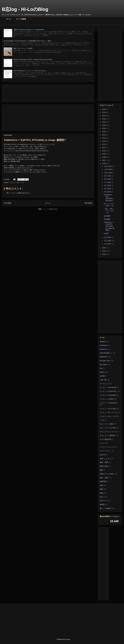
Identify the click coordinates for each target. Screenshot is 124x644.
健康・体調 (104, 462)
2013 (104, 141)
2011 (104, 148)
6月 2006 (108, 185)
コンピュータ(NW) (107, 399)
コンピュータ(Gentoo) (108, 391)
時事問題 (103, 481)
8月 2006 (108, 179)
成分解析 (107, 219)
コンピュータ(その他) (108, 409)
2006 (104, 163)
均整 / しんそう (105, 459)
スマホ (102, 420)
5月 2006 (108, 189)
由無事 (102, 504)
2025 (104, 109)
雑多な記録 (104, 466)
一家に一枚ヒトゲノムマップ (109, 211)
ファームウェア (9, 151)
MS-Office (103, 365)
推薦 (101, 489)
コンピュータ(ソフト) (108, 412)
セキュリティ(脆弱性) (108, 435)
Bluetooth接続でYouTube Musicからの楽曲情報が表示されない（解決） (28, 41)
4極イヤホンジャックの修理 (23, 48)
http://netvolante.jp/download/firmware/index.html (32, 151)
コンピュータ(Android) (108, 387)
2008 (104, 157)
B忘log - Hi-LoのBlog (25, 9)
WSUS (102, 372)
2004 (104, 251)
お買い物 (103, 380)
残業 (101, 470)
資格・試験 (104, 478)
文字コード (104, 501)
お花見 (106, 233)
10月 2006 (108, 173)
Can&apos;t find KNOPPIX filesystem (108, 198)
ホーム (9, 19)
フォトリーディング (107, 447)
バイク (102, 443)
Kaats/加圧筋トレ (106, 353)
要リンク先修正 (105, 508)
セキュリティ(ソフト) (108, 432)
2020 (104, 125)
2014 (104, 138)
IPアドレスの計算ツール (109, 205)
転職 (101, 493)
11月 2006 (108, 169)
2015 (104, 135)
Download (103, 345)
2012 (104, 144)
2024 (104, 112)
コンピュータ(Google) (108, 395)
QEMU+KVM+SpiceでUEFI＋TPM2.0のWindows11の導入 (33, 60)
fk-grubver (103, 349)
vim (101, 368)
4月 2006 (108, 192)
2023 (104, 116)
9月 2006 (108, 176)
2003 (104, 254)
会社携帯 (107, 216)
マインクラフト (105, 451)
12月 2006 (108, 166)
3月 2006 (108, 237)
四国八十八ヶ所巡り (107, 474)
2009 (104, 154)
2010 (104, 151)
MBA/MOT (103, 357)
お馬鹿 (102, 376)
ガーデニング (105, 384)
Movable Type (105, 361)
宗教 (101, 485)
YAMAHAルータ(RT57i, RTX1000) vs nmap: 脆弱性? (109, 226)
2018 (104, 128)
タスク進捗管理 (105, 439)
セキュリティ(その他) (108, 428)
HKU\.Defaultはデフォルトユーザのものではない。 (31, 71)
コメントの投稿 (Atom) (50, 209)
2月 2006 (108, 241)
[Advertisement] (48, 93)
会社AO (102, 455)
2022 (104, 119)
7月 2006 (108, 182)
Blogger (102, 341)
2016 (104, 132)
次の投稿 (7, 203)
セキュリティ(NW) (107, 424)
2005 (104, 248)
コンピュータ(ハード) (16, 182)
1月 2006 (108, 244)
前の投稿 (88, 203)
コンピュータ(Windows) (108, 403)
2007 (104, 160)
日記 (101, 497)
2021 (104, 122)
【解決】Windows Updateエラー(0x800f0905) (29, 30)
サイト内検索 (21, 19)
